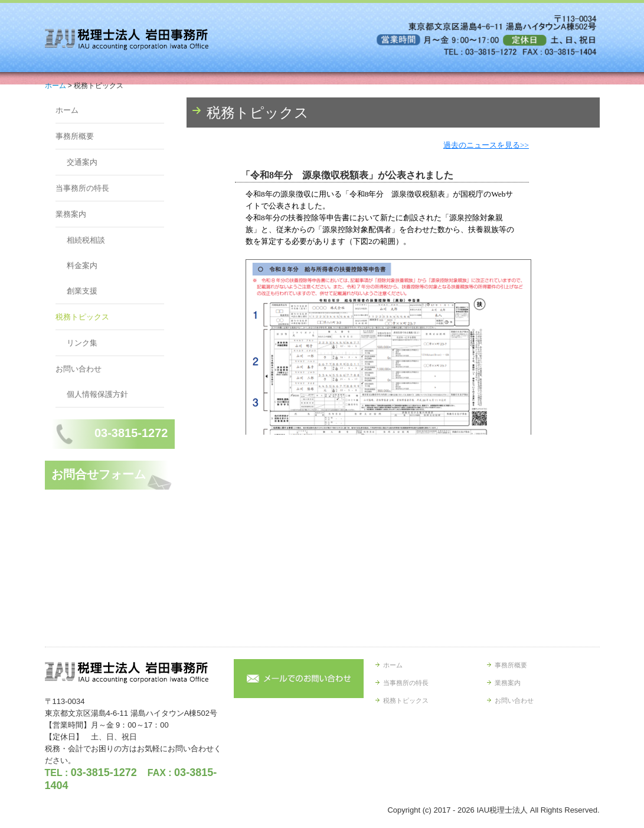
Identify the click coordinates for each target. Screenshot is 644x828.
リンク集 (82, 343)
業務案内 (71, 214)
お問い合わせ (79, 369)
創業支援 (82, 291)
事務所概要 (75, 136)
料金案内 (82, 265)
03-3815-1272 (104, 772)
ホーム (67, 110)
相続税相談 (86, 240)
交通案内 (82, 162)
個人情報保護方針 (97, 394)
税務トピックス (82, 317)
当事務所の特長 (82, 188)
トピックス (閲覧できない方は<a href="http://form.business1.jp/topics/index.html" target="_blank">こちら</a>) (393, 287)
